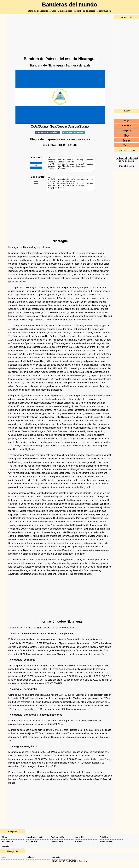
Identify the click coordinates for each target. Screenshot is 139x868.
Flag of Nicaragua (58, 126)
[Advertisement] (60, 35)
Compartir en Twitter (74, 132)
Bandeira (127, 126)
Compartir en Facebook (47, 132)
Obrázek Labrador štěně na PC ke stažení (127, 160)
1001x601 (62, 145)
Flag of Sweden (127, 166)
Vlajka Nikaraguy (40, 126)
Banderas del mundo (70, 4)
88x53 (53, 145)
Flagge (127, 145)
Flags (126, 121)
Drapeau (127, 130)
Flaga (126, 135)
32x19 (46, 145)
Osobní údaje (82, 867)
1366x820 (72, 145)
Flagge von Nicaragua (79, 126)
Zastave (127, 140)
